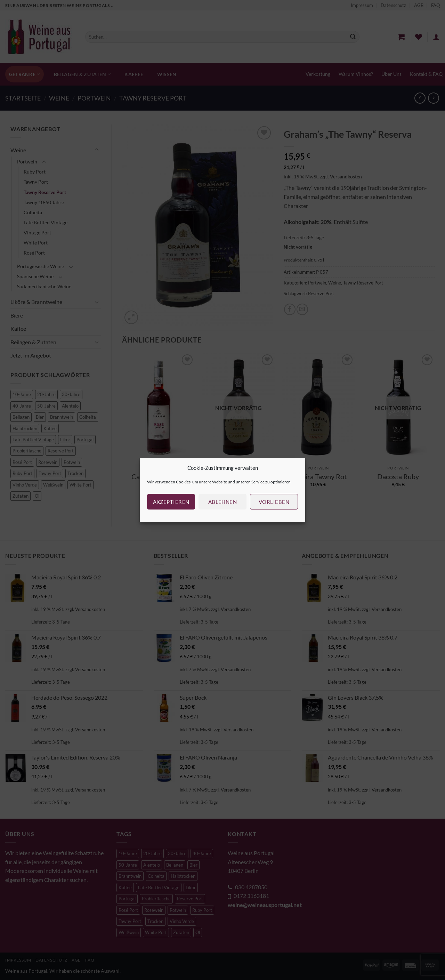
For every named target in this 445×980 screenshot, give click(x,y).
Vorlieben (274, 502)
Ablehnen (223, 502)
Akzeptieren (171, 502)
